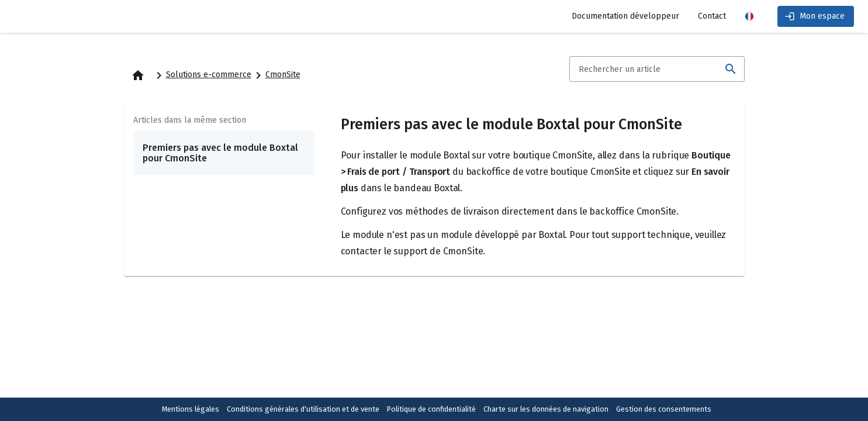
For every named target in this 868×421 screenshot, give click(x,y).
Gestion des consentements (664, 409)
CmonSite (283, 75)
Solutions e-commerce (209, 75)
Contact (712, 16)
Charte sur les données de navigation (546, 409)
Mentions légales (191, 409)
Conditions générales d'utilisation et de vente (303, 409)
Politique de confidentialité (431, 409)
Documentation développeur (625, 16)
